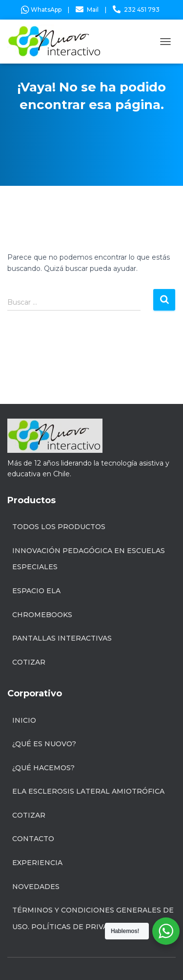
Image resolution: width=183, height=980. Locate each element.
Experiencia (37, 863)
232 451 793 (142, 10)
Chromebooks (42, 615)
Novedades (36, 887)
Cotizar (29, 662)
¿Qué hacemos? (43, 768)
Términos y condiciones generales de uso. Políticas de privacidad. (93, 918)
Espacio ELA (36, 591)
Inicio (24, 720)
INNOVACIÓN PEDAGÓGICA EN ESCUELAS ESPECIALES (89, 559)
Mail (93, 10)
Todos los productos (59, 527)
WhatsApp (41, 10)
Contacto (33, 839)
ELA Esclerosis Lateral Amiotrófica (88, 791)
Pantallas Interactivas (62, 638)
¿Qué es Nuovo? (44, 744)
